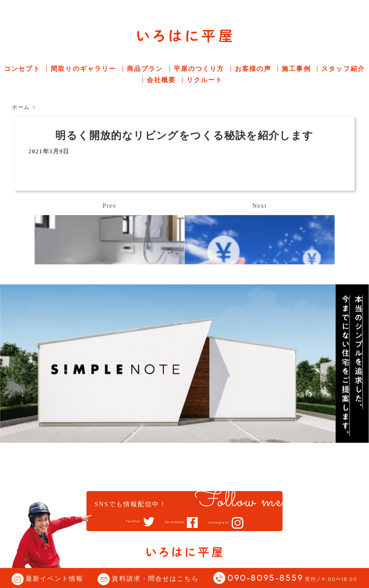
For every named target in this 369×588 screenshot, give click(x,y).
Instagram (228, 523)
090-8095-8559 (293, 579)
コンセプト (22, 69)
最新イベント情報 (55, 579)
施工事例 (296, 69)
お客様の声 (253, 69)
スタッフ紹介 (343, 69)
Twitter (123, 522)
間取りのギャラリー (83, 69)
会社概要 (161, 80)
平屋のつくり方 (199, 69)
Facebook (173, 522)
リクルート (205, 80)
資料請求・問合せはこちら (155, 579)
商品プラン (145, 69)
